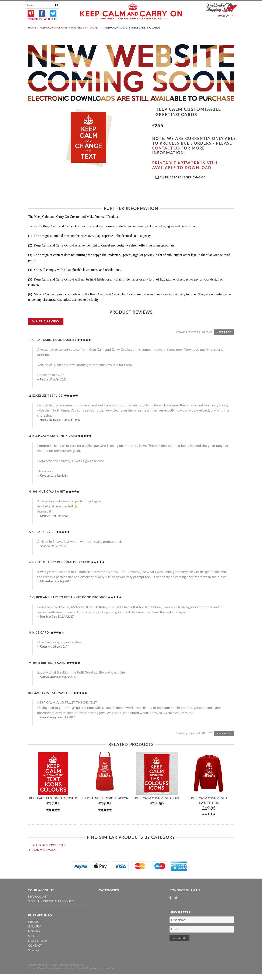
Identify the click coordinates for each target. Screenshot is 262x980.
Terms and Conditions (65, 978)
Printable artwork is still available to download (185, 175)
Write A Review (46, 331)
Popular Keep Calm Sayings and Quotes (98, 978)
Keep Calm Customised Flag (157, 808)
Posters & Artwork (84, 38)
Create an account (58, 911)
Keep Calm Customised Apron (105, 808)
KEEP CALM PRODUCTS (53, 38)
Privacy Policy (45, 978)
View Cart (228, 16)
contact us (166, 158)
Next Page (224, 342)
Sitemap (34, 960)
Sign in (34, 911)
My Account (38, 907)
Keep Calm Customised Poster (53, 808)
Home (32, 38)
